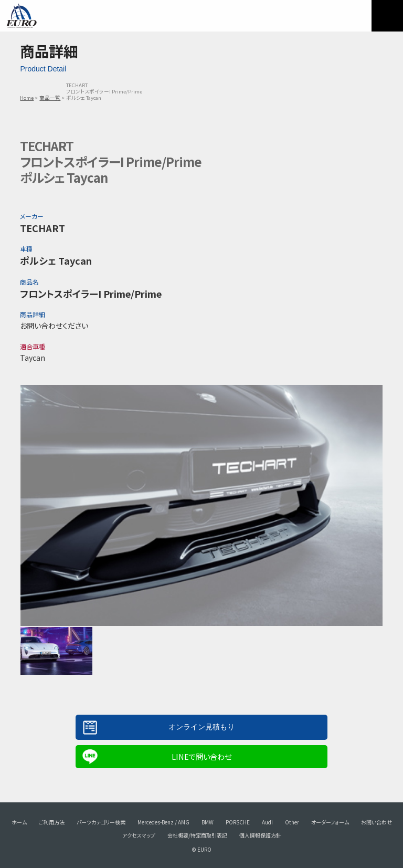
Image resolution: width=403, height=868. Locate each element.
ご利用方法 (52, 822)
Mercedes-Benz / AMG (163, 822)
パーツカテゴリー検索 (101, 822)
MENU (387, 16)
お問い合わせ (377, 822)
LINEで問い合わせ (201, 756)
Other (292, 822)
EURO (21, 16)
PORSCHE (238, 822)
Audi (267, 822)
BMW (208, 822)
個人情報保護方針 (260, 835)
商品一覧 (50, 98)
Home (27, 98)
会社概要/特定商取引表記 (197, 835)
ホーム (19, 822)
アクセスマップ (139, 835)
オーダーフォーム (330, 822)
